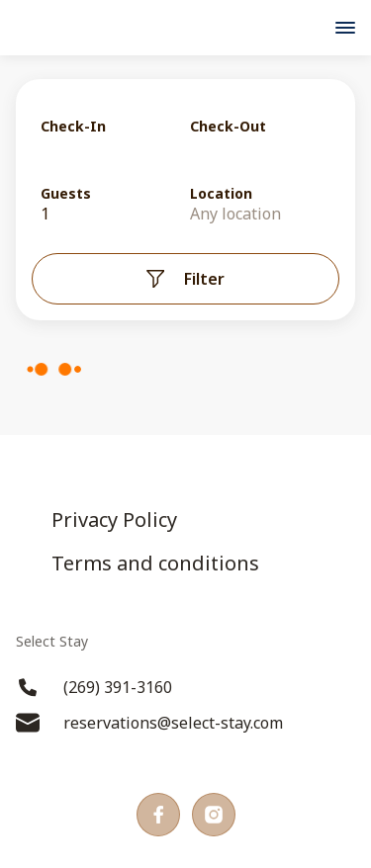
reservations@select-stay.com (149, 723)
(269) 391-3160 (94, 687)
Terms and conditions (155, 564)
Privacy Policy (114, 520)
